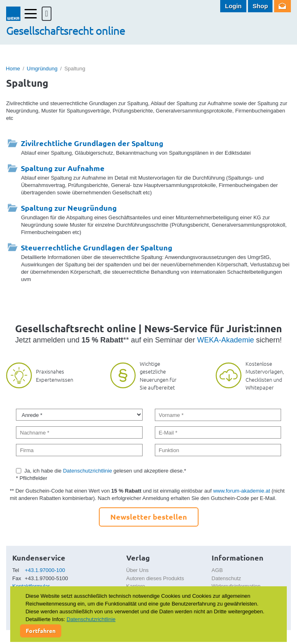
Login (233, 6)
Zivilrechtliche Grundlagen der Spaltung (92, 143)
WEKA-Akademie (226, 340)
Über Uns (137, 570)
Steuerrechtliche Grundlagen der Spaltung (97, 247)
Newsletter (282, 6)
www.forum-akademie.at (242, 491)
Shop (260, 6)
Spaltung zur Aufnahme (63, 168)
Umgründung (42, 69)
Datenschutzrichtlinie (87, 471)
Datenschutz (226, 578)
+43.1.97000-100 (45, 570)
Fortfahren (41, 630)
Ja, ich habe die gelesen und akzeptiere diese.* (105, 471)
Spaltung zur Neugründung (69, 208)
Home (13, 69)
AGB (217, 570)
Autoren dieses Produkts (155, 578)
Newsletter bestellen (149, 517)
